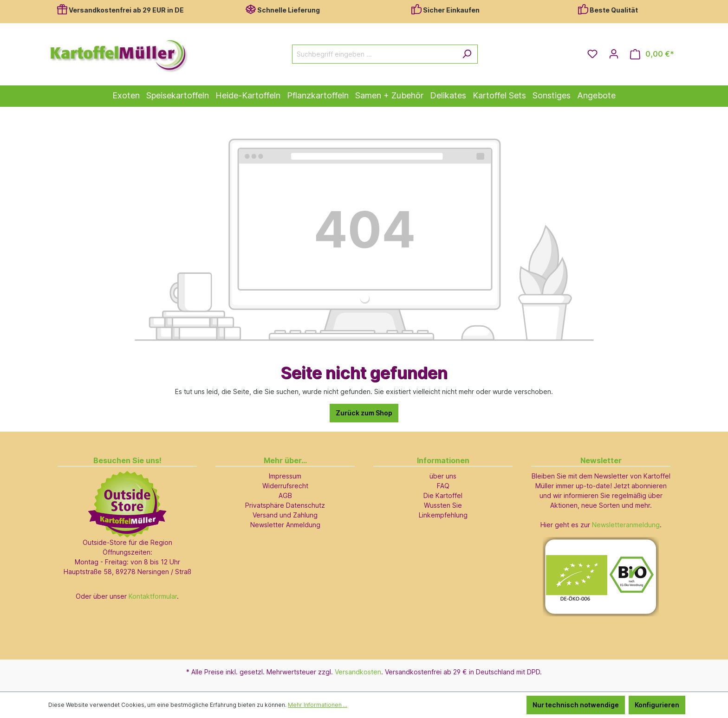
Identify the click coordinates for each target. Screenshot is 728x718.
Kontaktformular (153, 596)
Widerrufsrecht (285, 486)
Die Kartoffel (443, 495)
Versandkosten (358, 672)
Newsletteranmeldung (626, 525)
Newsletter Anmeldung (285, 525)
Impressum (285, 476)
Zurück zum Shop (364, 413)
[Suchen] (467, 54)
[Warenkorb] (652, 54)
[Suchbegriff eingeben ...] (374, 54)
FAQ (443, 486)
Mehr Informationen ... (318, 705)
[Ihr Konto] (614, 54)
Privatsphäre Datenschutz (285, 505)
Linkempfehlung (443, 515)
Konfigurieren (657, 705)
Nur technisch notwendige (576, 705)
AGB (285, 495)
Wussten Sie (443, 505)
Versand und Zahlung (285, 515)
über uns (443, 476)
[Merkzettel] (592, 54)
